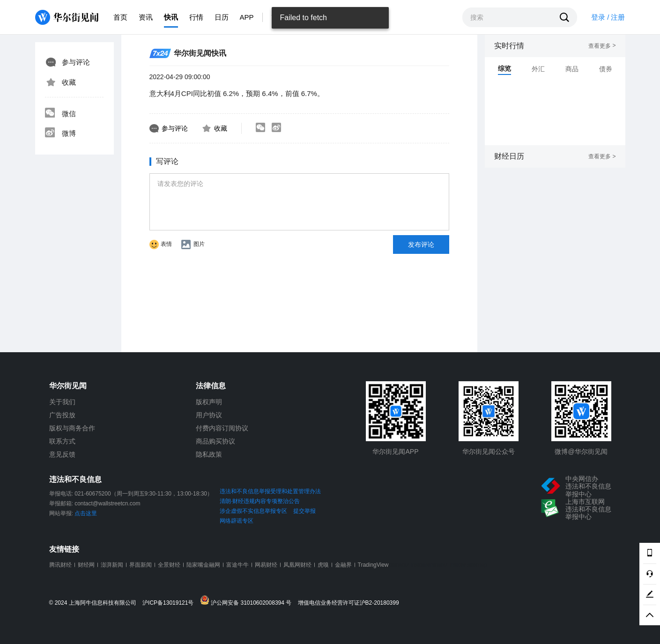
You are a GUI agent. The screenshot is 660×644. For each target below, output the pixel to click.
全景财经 (169, 565)
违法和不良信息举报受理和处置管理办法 (270, 491)
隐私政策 (209, 454)
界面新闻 (141, 565)
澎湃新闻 (112, 565)
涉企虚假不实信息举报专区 (253, 511)
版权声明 (209, 402)
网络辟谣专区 (237, 521)
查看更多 (602, 46)
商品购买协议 (215, 441)
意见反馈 (62, 454)
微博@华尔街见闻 (581, 452)
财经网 (86, 565)
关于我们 (62, 402)
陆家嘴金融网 (203, 565)
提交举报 (304, 511)
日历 (222, 17)
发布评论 (421, 244)
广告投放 (62, 415)
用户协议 (209, 415)
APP (247, 17)
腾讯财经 (60, 565)
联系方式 (62, 441)
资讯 (146, 17)
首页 (120, 17)
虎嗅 (323, 565)
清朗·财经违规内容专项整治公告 (260, 501)
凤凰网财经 (297, 565)
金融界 (343, 565)
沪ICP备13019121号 (170, 603)
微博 (60, 133)
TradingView (373, 565)
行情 (196, 17)
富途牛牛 (237, 565)
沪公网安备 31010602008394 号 (248, 601)
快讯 (171, 17)
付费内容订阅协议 (222, 428)
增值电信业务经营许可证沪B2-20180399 (349, 603)
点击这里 (86, 513)
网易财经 (266, 565)
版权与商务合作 (72, 428)
